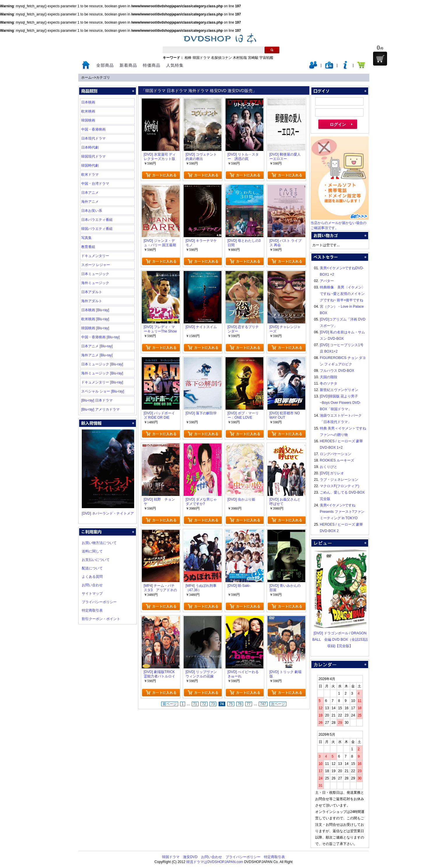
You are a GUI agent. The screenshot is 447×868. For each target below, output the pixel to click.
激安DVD (190, 857)
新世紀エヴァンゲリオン (339, 390)
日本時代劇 (90, 147)
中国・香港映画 (93, 129)
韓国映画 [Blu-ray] (95, 328)
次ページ (278, 704)
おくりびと (329, 467)
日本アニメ (90, 193)
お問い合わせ (92, 585)
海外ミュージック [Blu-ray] (102, 373)
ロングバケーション (336, 454)
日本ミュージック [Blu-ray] (102, 364)
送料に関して (92, 551)
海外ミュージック (95, 283)
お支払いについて (96, 560)
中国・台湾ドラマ (95, 184)
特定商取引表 (92, 610)
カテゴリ (103, 78)
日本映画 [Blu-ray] (95, 310)
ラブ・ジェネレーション (339, 480)
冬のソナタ (329, 383)
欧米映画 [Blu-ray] (95, 319)
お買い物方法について (99, 543)
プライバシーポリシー (99, 602)
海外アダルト (92, 301)
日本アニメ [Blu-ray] (97, 346)
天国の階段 (329, 377)
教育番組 (88, 247)
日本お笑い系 (92, 211)
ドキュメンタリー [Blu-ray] (102, 382)
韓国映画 (88, 120)
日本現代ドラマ (93, 138)
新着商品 (128, 65)
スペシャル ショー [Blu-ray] (103, 391)
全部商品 (105, 65)
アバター (327, 281)
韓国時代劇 (90, 165)
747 (263, 704)
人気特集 (175, 65)
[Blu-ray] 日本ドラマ (97, 400)
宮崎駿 (253, 58)
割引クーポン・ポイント (101, 619)
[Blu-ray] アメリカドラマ (100, 409)
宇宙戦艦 (266, 58)
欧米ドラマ (90, 175)
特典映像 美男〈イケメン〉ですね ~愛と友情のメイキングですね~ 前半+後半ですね (343, 294)
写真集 (86, 238)
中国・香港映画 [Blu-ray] (100, 337)
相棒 (188, 58)
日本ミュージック (95, 274)
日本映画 (88, 102)
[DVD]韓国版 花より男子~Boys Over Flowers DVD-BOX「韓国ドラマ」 (340, 403)
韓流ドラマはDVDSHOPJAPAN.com (215, 862)
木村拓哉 (240, 58)
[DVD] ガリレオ (332, 473)
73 (213, 704)
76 (240, 704)
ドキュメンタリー (95, 256)
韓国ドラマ (201, 58)
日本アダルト (92, 292)
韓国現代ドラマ (93, 156)
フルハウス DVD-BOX (337, 371)
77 (249, 704)
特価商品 (152, 65)
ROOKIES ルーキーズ (337, 460)
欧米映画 (88, 111)
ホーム (86, 78)
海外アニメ (90, 202)
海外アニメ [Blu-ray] (97, 355)
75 (231, 704)
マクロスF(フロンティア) (339, 486)
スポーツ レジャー (96, 265)
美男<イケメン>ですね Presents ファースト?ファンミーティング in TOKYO (342, 512)
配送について (92, 568)
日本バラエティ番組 (97, 220)
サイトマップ (92, 594)
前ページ (170, 704)
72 (204, 704)
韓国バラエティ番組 (97, 229)
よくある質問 (92, 577)
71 (195, 704)
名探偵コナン (221, 58)
